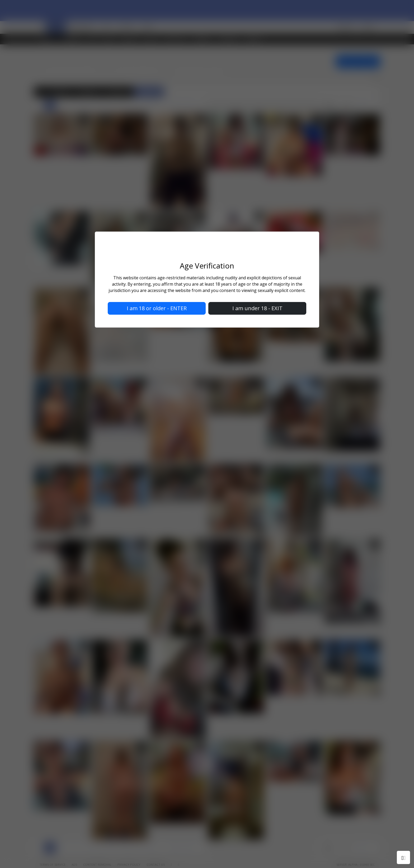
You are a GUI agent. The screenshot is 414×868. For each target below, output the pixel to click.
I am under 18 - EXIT (257, 308)
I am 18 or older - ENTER (157, 308)
